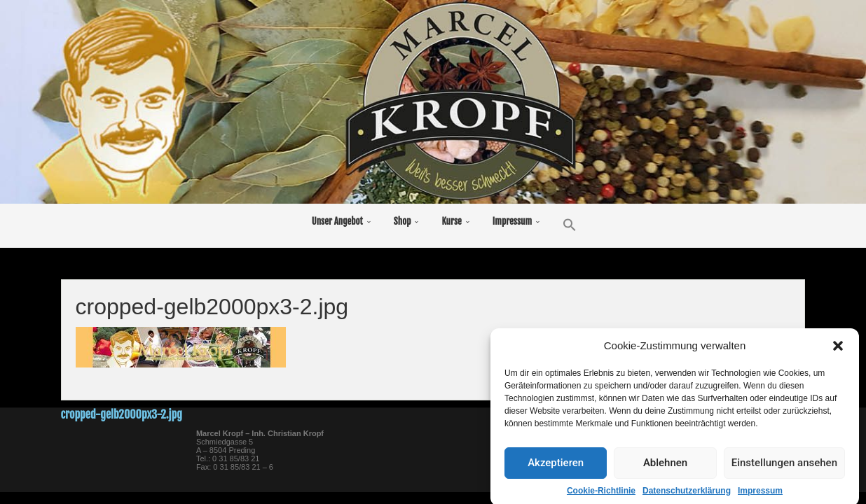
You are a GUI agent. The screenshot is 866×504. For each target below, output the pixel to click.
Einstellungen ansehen (784, 468)
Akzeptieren (556, 468)
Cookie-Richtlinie (601, 496)
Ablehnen (665, 468)
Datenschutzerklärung (687, 496)
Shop (403, 221)
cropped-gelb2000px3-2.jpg (122, 414)
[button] (838, 351)
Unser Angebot (337, 221)
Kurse (451, 221)
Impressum (760, 496)
